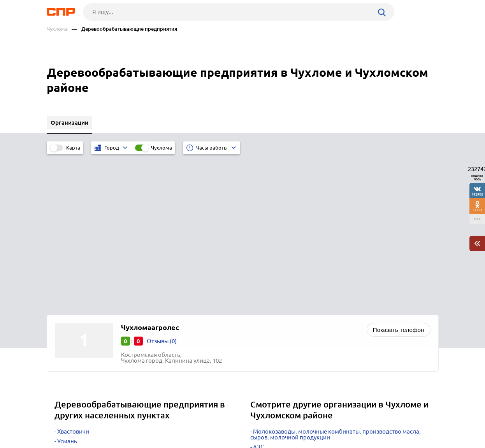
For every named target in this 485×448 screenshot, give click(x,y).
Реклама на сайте (164, 419)
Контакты (221, 419)
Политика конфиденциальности (151, 442)
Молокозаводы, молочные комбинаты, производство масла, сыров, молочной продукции (336, 280)
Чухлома (57, 29)
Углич (65, 317)
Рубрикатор (61, 419)
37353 (477, 210)
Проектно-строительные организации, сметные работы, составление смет (329, 306)
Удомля (68, 297)
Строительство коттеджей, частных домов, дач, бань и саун (334, 328)
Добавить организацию (404, 419)
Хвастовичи (73, 278)
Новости (109, 419)
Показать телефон (399, 176)
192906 (477, 194)
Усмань (67, 287)
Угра (63, 307)
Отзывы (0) (162, 187)
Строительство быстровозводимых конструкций (320, 318)
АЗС (258, 293)
